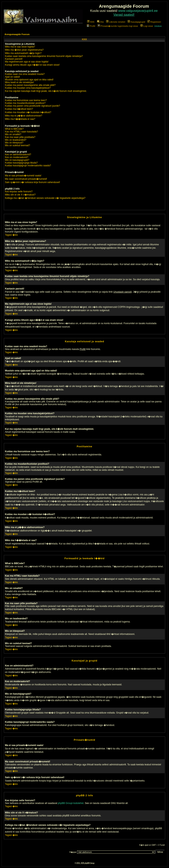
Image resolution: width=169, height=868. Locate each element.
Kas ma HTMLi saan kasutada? (21, 132)
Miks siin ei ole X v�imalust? (20, 195)
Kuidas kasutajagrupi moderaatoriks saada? (28, 166)
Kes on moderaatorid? (17, 157)
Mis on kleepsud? (14, 143)
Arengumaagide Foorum (17, 34)
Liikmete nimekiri (116, 22)
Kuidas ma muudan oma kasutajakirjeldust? (28, 88)
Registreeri (154, 22)
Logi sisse (147, 26)
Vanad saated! (124, 15)
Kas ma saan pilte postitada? (20, 137)
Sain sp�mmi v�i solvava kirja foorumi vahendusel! (32, 182)
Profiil (91, 26)
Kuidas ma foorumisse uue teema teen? (26, 100)
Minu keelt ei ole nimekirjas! (19, 82)
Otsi (100, 22)
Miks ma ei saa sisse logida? (20, 47)
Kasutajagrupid (136, 22)
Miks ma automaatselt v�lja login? (23, 53)
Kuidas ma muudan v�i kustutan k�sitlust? (28, 112)
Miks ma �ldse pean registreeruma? (24, 50)
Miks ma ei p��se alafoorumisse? (24, 116)
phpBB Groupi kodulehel (71, 803)
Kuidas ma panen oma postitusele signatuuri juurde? (33, 106)
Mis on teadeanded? (16, 140)
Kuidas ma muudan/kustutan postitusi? (25, 103)
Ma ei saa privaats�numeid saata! (23, 176)
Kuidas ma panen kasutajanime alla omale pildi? (30, 85)
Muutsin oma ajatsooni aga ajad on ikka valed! (29, 80)
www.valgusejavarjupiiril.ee (138, 11)
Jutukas (158, 26)
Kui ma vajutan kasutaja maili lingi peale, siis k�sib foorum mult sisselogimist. (46, 91)
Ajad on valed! (12, 77)
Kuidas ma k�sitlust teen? (19, 109)
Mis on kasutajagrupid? (17, 160)
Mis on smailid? (13, 134)
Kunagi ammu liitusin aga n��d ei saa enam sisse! (32, 65)
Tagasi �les (11, 235)
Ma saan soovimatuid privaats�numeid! (26, 179)
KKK (91, 22)
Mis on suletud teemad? (17, 145)
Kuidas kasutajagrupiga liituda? (21, 163)
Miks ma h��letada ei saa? (20, 119)
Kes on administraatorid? (18, 154)
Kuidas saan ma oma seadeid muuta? (25, 74)
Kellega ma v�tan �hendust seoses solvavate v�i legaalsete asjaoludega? (45, 198)
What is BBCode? (14, 129)
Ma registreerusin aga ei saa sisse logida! (27, 62)
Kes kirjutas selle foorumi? (19, 192)
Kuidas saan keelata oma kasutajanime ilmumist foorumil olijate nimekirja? (44, 56)
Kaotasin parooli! (14, 59)
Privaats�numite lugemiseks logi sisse (118, 26)
